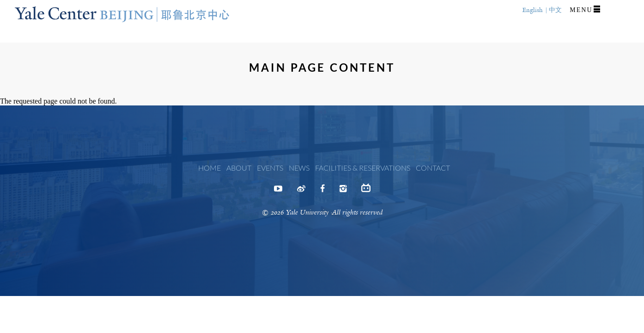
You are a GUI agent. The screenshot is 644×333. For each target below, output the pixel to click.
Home (210, 168)
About (239, 168)
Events (270, 168)
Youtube (278, 191)
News (299, 168)
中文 (555, 10)
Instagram (343, 191)
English (533, 10)
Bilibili (366, 190)
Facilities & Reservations (363, 168)
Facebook (322, 191)
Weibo (301, 191)
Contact (433, 168)
